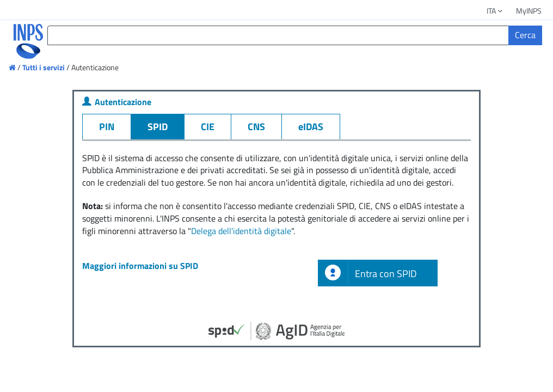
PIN (107, 127)
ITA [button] (495, 11)
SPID (158, 127)
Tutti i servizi (44, 67)
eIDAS (311, 127)
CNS (256, 127)
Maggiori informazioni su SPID (140, 266)
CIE (208, 127)
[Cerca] (525, 35)
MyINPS (529, 11)
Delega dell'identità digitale (241, 231)
